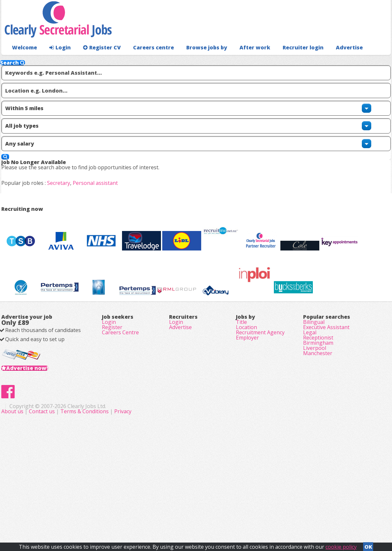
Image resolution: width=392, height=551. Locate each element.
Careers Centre (120, 409)
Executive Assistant (326, 400)
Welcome (23, 60)
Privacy (253, 515)
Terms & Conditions (214, 515)
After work (238, 60)
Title (241, 391)
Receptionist (318, 418)
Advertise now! (37, 451)
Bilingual (314, 391)
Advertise (320, 60)
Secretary (69, 178)
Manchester (318, 446)
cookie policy (341, 545)
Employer (247, 418)
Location (246, 400)
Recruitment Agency (260, 409)
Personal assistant (106, 178)
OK (368, 545)
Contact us (172, 515)
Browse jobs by (193, 60)
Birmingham (318, 428)
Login (56, 60)
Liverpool (315, 437)
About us (143, 515)
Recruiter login (362, 60)
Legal (310, 409)
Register (112, 400)
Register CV (95, 60)
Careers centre (143, 60)
